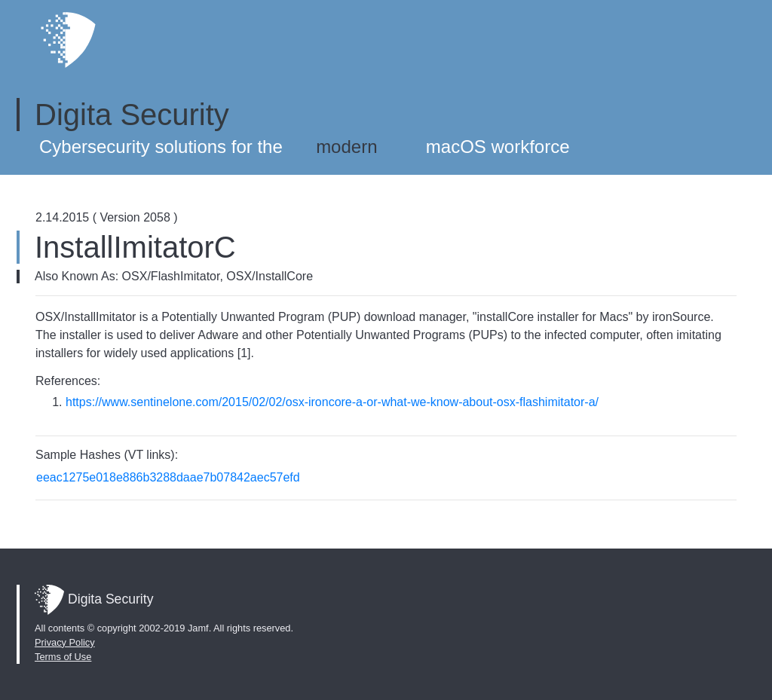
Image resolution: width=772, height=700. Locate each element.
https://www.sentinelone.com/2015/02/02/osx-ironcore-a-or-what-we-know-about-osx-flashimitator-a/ (332, 402)
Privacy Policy (65, 642)
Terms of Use (63, 657)
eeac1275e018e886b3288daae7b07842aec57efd (168, 477)
